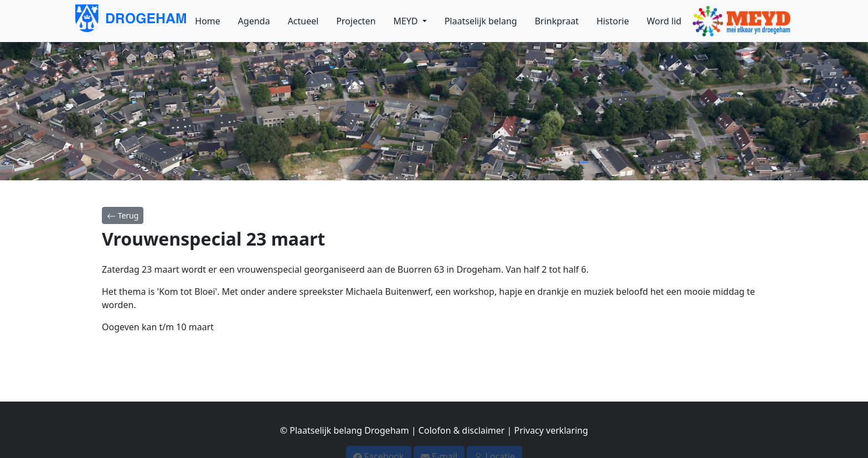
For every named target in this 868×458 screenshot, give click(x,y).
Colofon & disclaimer (462, 425)
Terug (123, 215)
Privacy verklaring (551, 425)
